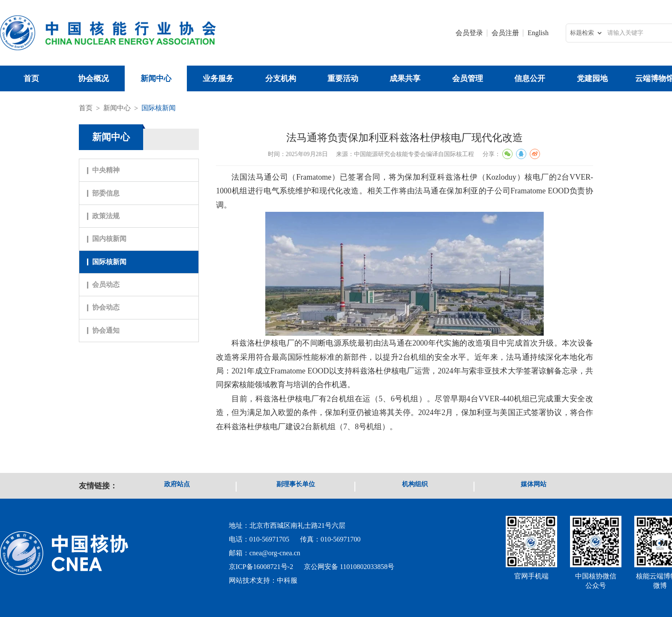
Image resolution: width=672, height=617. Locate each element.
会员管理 (468, 78)
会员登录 (469, 33)
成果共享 (405, 78)
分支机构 (281, 78)
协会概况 (93, 78)
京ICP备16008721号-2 (261, 567)
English (538, 33)
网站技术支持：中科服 (263, 580)
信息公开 (530, 78)
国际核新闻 (159, 108)
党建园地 (592, 78)
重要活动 (343, 78)
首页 (31, 78)
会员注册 (505, 33)
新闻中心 (156, 78)
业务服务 (218, 78)
